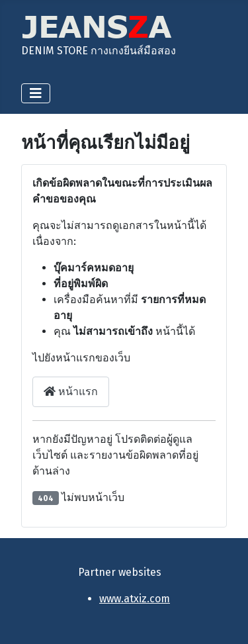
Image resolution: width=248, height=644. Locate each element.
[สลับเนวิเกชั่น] (36, 93)
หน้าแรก (71, 391)
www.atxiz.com (135, 599)
